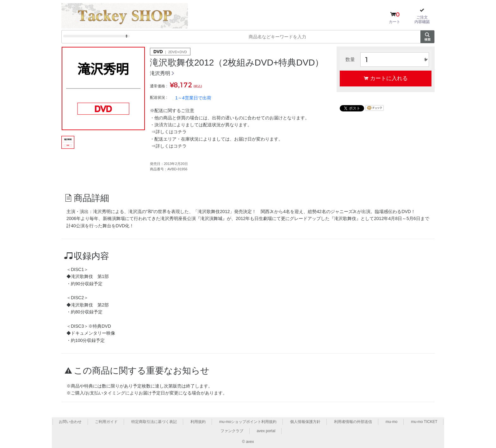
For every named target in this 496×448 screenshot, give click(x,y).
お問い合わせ (70, 422)
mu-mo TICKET (424, 422)
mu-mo (391, 422)
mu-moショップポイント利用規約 (248, 422)
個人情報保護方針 (305, 422)
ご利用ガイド (106, 422)
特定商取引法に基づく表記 (154, 422)
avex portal (266, 431)
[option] (103, 88)
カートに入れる (389, 78)
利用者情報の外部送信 (353, 422)
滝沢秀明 (160, 73)
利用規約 (198, 422)
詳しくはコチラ (171, 132)
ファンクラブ (232, 431)
